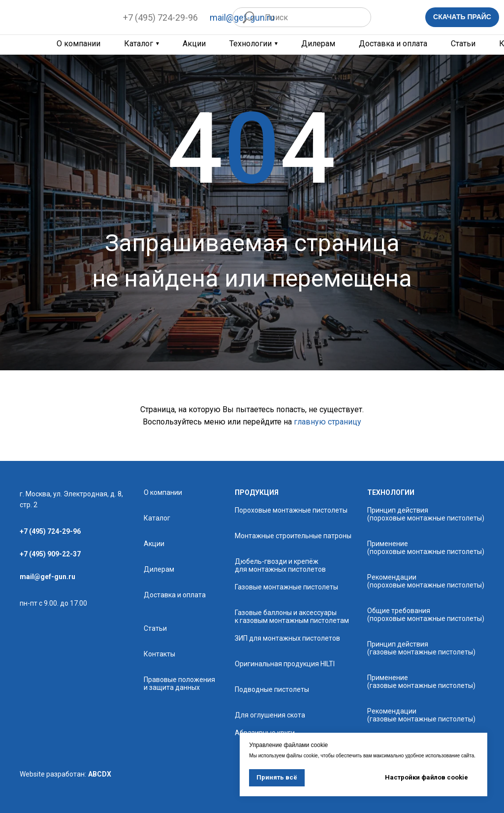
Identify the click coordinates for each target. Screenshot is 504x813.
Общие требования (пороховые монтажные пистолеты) (426, 615)
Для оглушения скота (270, 715)
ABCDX (100, 774)
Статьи (463, 44)
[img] (58, 17)
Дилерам (318, 44)
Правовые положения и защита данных (179, 683)
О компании (163, 492)
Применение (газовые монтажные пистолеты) (421, 682)
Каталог (139, 44)
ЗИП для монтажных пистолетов (287, 638)
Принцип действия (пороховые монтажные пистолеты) (426, 514)
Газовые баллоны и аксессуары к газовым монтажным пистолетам (292, 617)
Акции (194, 44)
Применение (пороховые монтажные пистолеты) (426, 548)
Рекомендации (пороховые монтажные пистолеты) (426, 581)
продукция (257, 492)
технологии (391, 492)
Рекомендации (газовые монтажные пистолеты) (421, 715)
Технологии (251, 44)
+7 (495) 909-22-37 (50, 554)
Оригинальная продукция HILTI (285, 664)
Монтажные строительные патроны (293, 536)
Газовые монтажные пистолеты (286, 587)
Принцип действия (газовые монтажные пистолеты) (421, 648)
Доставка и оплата (393, 44)
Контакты (159, 654)
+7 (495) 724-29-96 (160, 17)
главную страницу (328, 422)
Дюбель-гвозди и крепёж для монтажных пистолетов (280, 565)
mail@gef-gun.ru (47, 577)
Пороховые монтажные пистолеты (291, 510)
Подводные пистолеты (272, 689)
